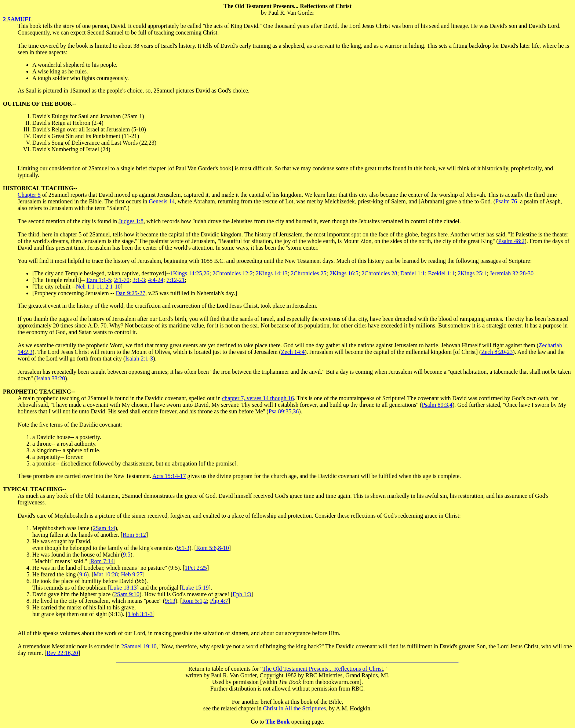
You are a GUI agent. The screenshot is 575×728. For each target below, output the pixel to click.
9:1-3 (183, 548)
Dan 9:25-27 (130, 293)
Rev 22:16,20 (62, 653)
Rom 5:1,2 (194, 601)
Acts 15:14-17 (169, 476)
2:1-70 (122, 280)
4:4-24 (156, 280)
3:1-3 (139, 280)
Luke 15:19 (195, 588)
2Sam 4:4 (104, 528)
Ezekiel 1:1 (441, 273)
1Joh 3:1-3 (140, 614)
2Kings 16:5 (344, 273)
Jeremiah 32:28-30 (512, 273)
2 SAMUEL (18, 19)
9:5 (127, 555)
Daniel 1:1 (413, 273)
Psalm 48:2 (512, 241)
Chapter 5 (29, 195)
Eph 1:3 (242, 594)
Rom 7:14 (102, 561)
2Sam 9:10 (127, 594)
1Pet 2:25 (196, 568)
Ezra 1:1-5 (99, 280)
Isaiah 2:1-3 (139, 358)
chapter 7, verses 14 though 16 (258, 398)
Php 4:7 (219, 601)
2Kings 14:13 (272, 273)
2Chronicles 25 (308, 273)
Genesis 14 (162, 201)
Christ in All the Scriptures (295, 708)
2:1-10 (113, 287)
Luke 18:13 (123, 588)
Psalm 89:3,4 (437, 405)
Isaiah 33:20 (51, 378)
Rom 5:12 (134, 535)
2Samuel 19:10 (139, 646)
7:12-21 (176, 280)
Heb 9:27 (132, 574)
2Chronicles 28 (379, 273)
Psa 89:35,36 (284, 411)
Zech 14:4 (293, 352)
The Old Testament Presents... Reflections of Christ (323, 669)
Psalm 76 (506, 201)
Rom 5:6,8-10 (213, 548)
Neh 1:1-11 (89, 287)
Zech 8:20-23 (497, 352)
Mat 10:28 (106, 574)
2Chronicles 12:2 (233, 273)
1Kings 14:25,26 (190, 273)
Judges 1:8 (131, 221)
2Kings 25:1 (472, 273)
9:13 (170, 601)
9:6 (83, 574)
